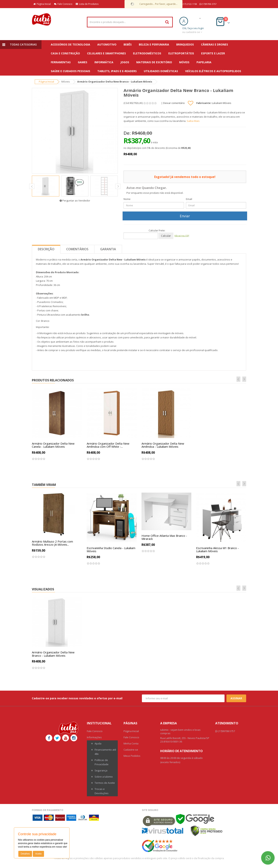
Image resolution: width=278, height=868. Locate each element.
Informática (104, 62)
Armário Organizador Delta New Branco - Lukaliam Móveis (53, 654)
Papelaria (204, 62)
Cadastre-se (131, 750)
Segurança (101, 770)
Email (189, 199)
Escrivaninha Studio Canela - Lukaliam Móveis (111, 550)
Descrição (46, 249)
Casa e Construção (65, 53)
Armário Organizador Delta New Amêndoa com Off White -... (108, 445)
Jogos (125, 62)
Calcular (166, 236)
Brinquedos (185, 44)
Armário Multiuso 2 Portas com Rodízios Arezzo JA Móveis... (52, 543)
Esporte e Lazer (213, 53)
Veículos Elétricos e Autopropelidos (213, 71)
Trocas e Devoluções (102, 791)
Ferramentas (61, 62)
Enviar (185, 216)
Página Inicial (42, 4)
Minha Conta (131, 743)
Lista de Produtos (87, 4)
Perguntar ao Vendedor (75, 201)
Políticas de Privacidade (102, 762)
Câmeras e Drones (214, 44)
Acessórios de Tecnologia (70, 44)
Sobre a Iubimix (104, 777)
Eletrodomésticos (147, 53)
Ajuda (98, 743)
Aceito (38, 854)
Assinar (236, 698)
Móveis (184, 62)
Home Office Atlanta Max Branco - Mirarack (164, 537)
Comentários (77, 249)
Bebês (128, 44)
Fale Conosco (63, 4)
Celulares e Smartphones (106, 53)
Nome (127, 199)
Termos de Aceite (105, 783)
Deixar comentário (174, 103)
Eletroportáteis (181, 53)
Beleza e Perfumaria (154, 44)
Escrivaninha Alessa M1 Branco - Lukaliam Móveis (217, 550)
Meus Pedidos (132, 756)
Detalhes (25, 854)
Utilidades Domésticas (161, 71)
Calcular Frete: (157, 230)
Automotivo (107, 44)
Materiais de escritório (154, 62)
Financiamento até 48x (105, 752)
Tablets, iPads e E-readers (117, 71)
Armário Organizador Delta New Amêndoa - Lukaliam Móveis (163, 445)
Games (83, 62)
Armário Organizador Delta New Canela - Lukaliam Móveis (53, 445)
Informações (94, 737)
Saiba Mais (193, 121)
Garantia (108, 249)
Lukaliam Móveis (222, 103)
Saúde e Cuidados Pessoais (70, 71)
